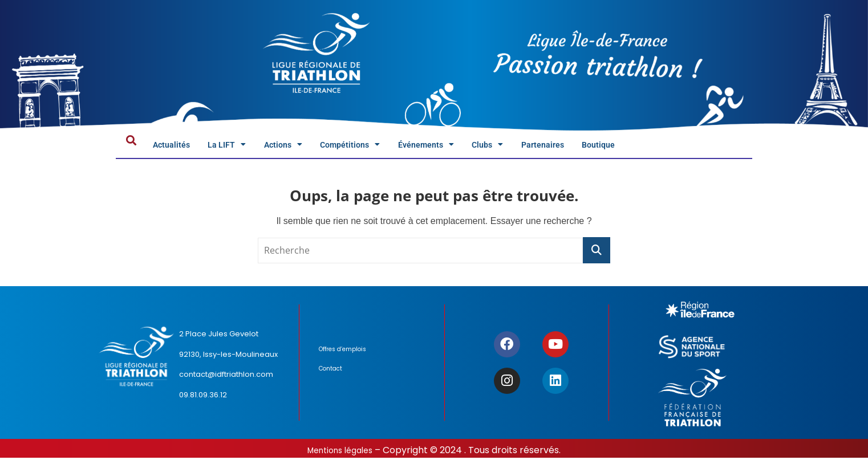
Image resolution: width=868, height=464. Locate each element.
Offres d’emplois (347, 357)
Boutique (692, 147)
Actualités (178, 147)
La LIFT (244, 147)
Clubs (559, 147)
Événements (484, 147)
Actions (311, 147)
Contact (333, 377)
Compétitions (393, 147)
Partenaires (625, 147)
